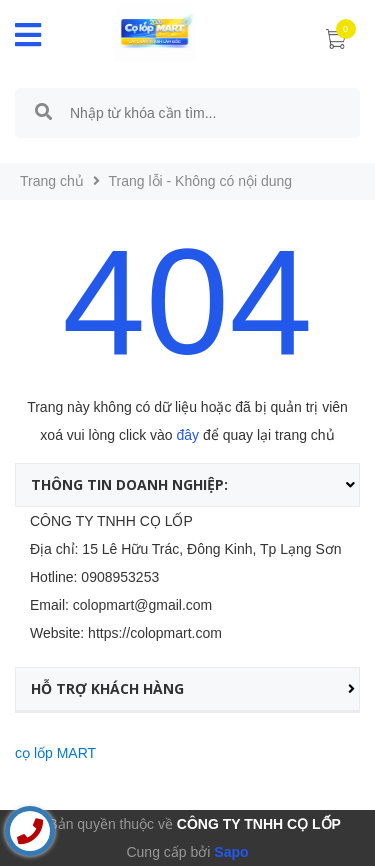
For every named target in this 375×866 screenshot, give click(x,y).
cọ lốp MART (55, 753)
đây (188, 435)
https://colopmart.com (155, 633)
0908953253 (120, 577)
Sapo (229, 852)
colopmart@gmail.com (142, 605)
